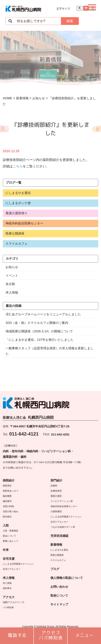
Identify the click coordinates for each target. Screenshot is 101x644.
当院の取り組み (11, 512)
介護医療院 (56, 512)
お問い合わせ (59, 587)
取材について (59, 596)
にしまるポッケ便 (18, 203)
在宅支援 (9, 559)
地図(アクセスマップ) (13, 602)
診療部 (54, 486)
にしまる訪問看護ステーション (18, 564)
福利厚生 (7, 588)
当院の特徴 (8, 506)
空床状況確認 (59, 536)
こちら (18, 166)
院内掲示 (7, 517)
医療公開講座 (15, 234)
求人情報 (12, 293)
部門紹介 (57, 480)
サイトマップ (59, 604)
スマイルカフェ (17, 244)
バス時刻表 (8, 607)
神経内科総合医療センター (24, 223)
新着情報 (56, 545)
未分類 (10, 284)
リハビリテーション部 (62, 501)
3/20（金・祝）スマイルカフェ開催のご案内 (37, 323)
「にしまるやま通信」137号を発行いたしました (40, 340)
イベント (12, 276)
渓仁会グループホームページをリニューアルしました (43, 314)
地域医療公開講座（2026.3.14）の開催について (39, 331)
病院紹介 (9, 480)
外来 (6, 550)
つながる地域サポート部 (63, 527)
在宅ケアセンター (12, 569)
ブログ (55, 569)
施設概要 (7, 496)
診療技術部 (56, 491)
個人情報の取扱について (67, 578)
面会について (9, 536)
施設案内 (7, 501)
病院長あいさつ (11, 491)
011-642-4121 (24, 434)
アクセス (9, 597)
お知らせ (12, 267)
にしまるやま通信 (18, 193)
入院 (6, 525)
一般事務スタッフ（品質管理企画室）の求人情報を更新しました (49, 351)
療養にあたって (11, 541)
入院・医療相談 (11, 531)
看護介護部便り (17, 213)
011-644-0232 (42, 462)
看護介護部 (56, 496)
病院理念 (7, 486)
